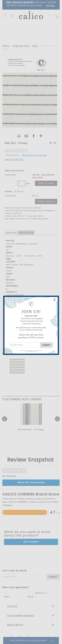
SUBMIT (46, 345)
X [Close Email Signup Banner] (55, 300)
